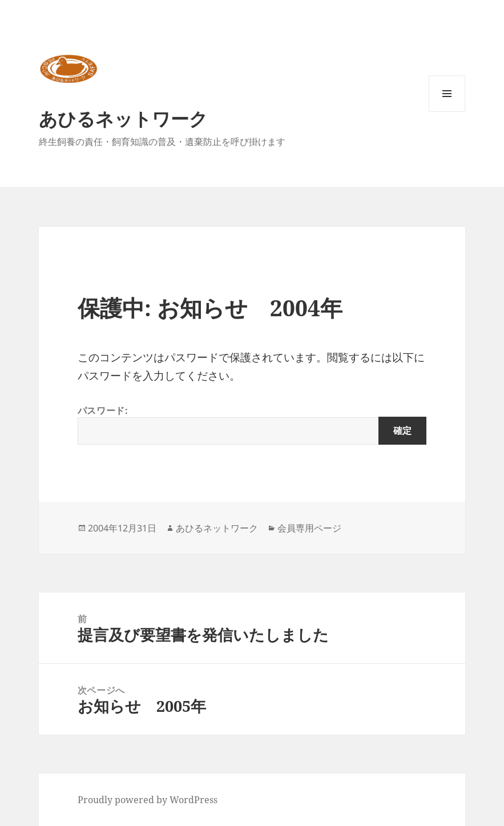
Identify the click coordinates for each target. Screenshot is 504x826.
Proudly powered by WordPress (148, 800)
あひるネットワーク (123, 118)
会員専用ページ (309, 528)
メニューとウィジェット (447, 112)
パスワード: (252, 424)
